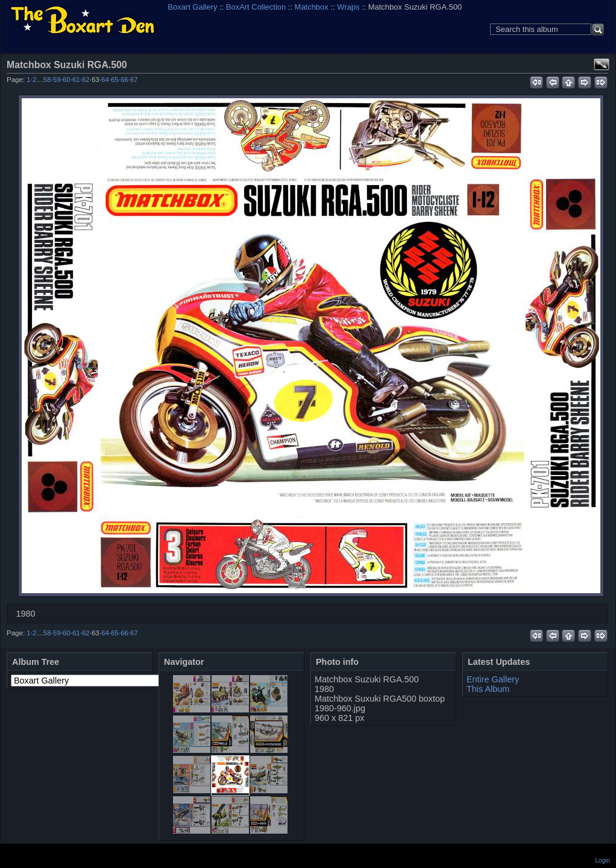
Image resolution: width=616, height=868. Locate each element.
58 (47, 80)
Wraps (348, 7)
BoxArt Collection (256, 7)
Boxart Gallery (192, 7)
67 (134, 80)
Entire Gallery (493, 679)
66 (124, 80)
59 (57, 80)
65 (115, 80)
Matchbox (312, 7)
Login (603, 860)
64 (105, 80)
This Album (488, 689)
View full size (602, 64)
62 (86, 80)
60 (67, 80)
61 (76, 80)
